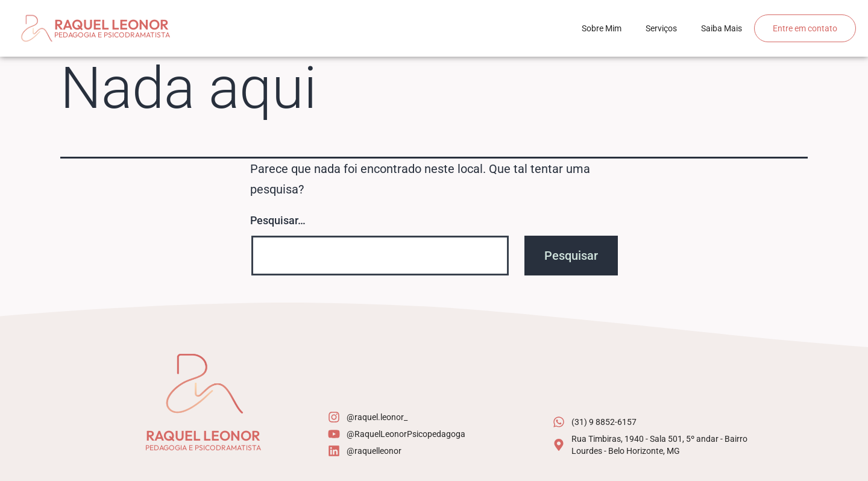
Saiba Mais (722, 28)
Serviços (661, 28)
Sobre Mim (602, 28)
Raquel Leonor (112, 24)
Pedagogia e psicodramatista (112, 35)
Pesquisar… (278, 220)
